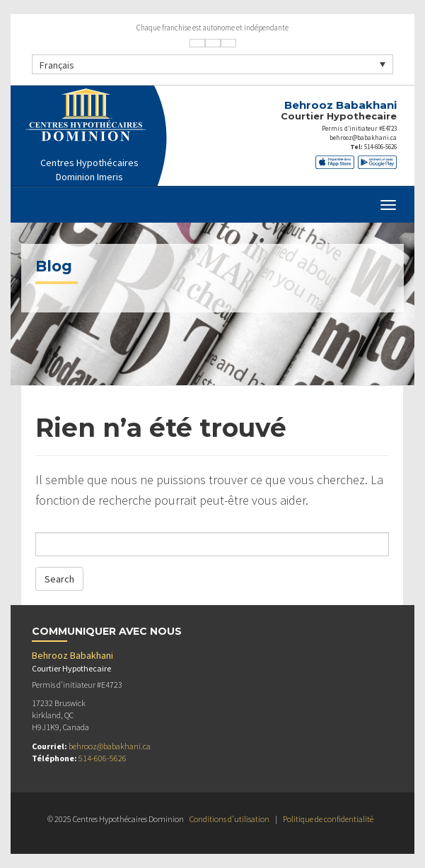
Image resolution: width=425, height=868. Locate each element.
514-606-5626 (380, 147)
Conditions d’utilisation (229, 819)
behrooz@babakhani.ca (363, 137)
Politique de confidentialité (328, 819)
